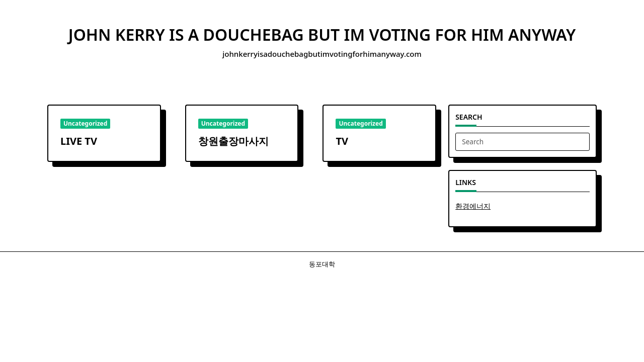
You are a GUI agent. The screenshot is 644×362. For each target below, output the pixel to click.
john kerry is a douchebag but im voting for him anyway (322, 34)
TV (342, 141)
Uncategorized (85, 123)
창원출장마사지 (233, 141)
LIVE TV (79, 141)
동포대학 (322, 264)
